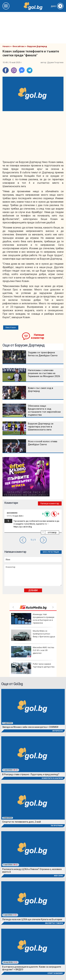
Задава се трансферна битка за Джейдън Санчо (43, 354)
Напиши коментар (38, 336)
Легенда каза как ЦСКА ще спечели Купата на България (32, 919)
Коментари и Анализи (52, 778)
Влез (45, 552)
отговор (52, 532)
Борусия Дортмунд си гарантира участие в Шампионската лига (41, 427)
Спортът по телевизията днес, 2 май (21, 822)
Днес (57, 6)
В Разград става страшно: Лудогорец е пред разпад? (31, 774)
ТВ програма (57, 826)
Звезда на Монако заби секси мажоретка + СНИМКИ (30, 727)
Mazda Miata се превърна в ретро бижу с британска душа (33, 635)
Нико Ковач (11, 327)
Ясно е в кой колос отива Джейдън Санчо (43, 443)
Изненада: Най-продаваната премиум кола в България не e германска (33, 619)
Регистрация (54, 552)
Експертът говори (54, 923)
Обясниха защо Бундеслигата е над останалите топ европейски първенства (44, 410)
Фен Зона (58, 876)
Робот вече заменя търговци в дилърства (33, 668)
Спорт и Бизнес (55, 973)
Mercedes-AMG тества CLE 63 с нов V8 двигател (33, 652)
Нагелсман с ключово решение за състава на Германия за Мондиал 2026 (44, 373)
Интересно (58, 731)
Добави (33, 590)
